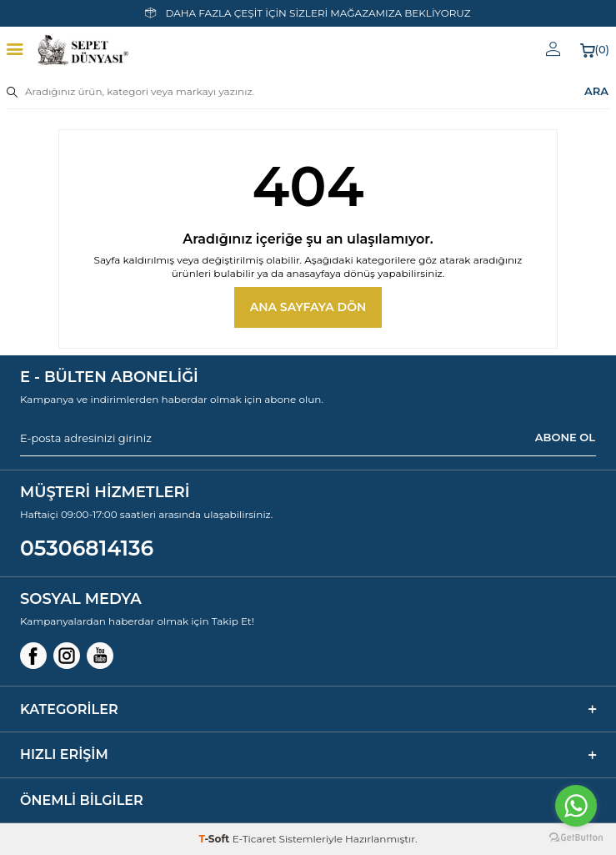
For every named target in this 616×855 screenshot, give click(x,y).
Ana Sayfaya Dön (308, 307)
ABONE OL (565, 437)
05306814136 (87, 548)
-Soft (215, 839)
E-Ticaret (255, 839)
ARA (596, 91)
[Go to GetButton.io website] (576, 838)
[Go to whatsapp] (576, 806)
